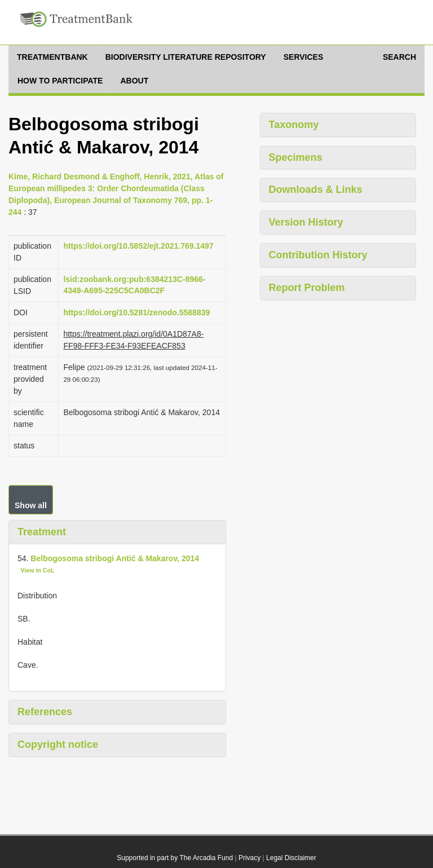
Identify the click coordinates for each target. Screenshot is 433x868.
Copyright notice (58, 744)
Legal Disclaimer (291, 858)
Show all (31, 505)
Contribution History (318, 255)
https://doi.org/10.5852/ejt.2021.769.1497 (138, 246)
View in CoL (37, 570)
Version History (306, 222)
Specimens (296, 157)
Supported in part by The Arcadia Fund (175, 858)
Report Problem (307, 288)
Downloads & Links (316, 190)
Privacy (249, 858)
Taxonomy (294, 125)
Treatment (42, 532)
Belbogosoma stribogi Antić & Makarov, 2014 (115, 558)
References (45, 712)
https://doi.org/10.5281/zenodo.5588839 (136, 312)
